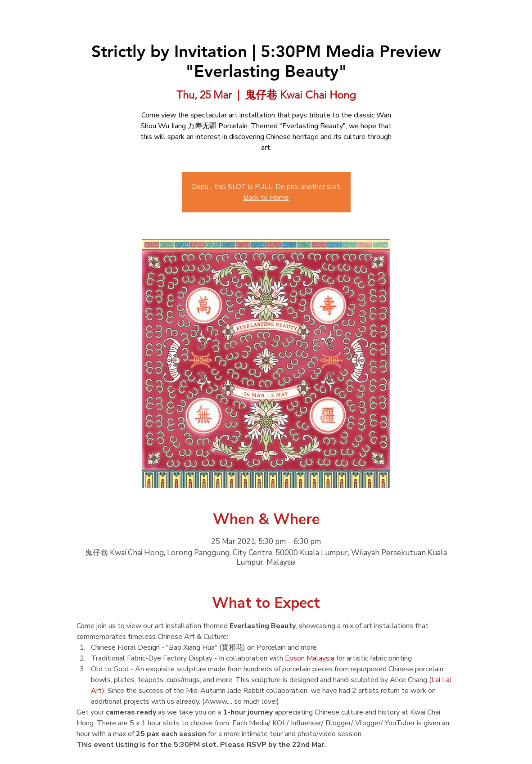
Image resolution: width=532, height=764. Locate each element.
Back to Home (266, 198)
